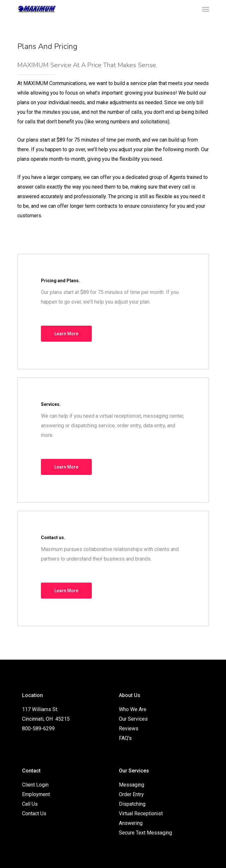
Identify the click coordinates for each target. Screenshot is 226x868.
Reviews (129, 728)
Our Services (133, 719)
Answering (131, 823)
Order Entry (131, 794)
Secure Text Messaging (145, 833)
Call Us (30, 804)
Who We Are (133, 709)
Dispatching (132, 804)
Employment (36, 794)
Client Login (35, 785)
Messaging (132, 785)
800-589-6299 (38, 728)
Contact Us (34, 814)
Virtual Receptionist (141, 814)
